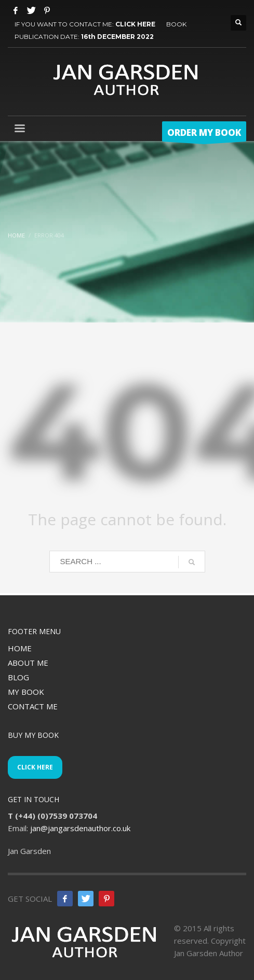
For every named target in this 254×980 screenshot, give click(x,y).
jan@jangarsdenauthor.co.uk (80, 828)
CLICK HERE (135, 24)
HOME (20, 648)
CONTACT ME (33, 706)
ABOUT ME (28, 663)
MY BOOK (26, 692)
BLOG (18, 677)
